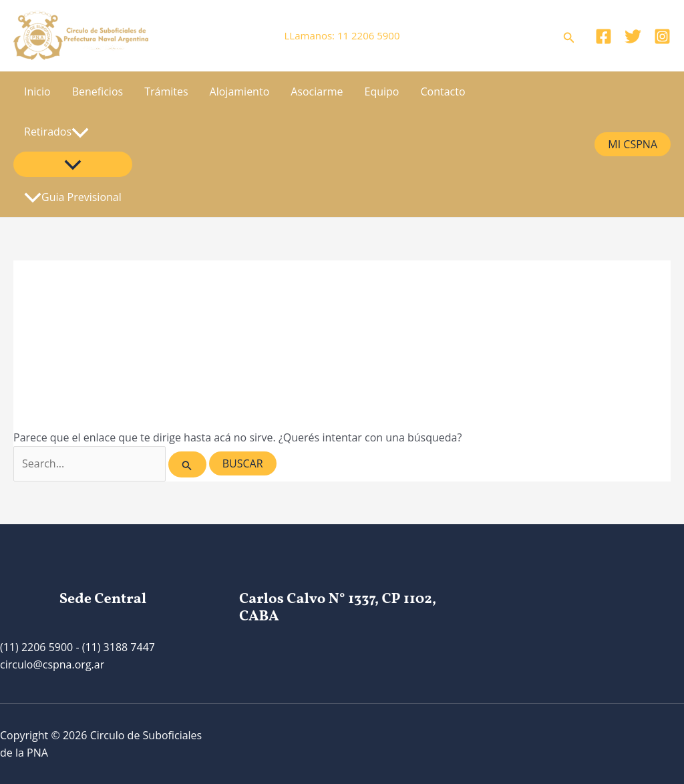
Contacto (443, 91)
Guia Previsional (73, 197)
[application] (80, 132)
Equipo (382, 91)
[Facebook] (604, 36)
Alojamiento (240, 91)
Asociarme (317, 91)
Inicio (37, 91)
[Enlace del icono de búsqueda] (569, 36)
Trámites (166, 91)
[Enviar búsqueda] (187, 464)
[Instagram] (662, 36)
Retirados (56, 132)
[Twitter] (633, 36)
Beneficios (98, 91)
